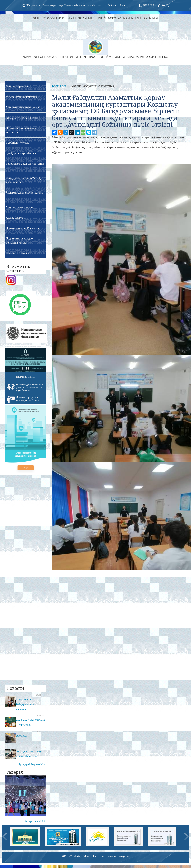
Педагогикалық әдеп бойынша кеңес (19, 240)
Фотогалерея (99, 5)
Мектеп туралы (17, 86)
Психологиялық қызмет (23, 228)
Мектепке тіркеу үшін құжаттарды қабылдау (23, 400)
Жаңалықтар (34, 5)
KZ (145, 5)
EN (155, 5)
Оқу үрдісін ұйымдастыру (24, 118)
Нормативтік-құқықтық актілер (21, 130)
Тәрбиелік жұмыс (19, 143)
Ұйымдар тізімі (25, 377)
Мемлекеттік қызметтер (77, 5)
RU (150, 5)
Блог (123, 5)
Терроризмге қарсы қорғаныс (25, 165)
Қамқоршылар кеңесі (21, 153)
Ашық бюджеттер (52, 5)
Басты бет (59, 86)
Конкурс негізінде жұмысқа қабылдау (24, 180)
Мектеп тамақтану (19, 207)
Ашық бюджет (17, 218)
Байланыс (113, 5)
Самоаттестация (18, 253)
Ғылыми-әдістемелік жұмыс (24, 194)
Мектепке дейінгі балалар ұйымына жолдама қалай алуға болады (25, 387)
